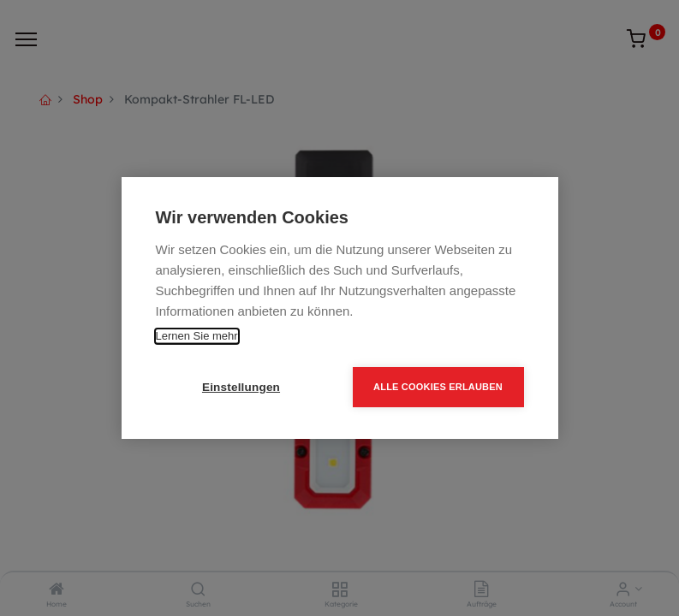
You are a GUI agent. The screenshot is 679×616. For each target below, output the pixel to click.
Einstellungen (241, 387)
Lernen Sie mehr (197, 336)
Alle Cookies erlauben (438, 387)
